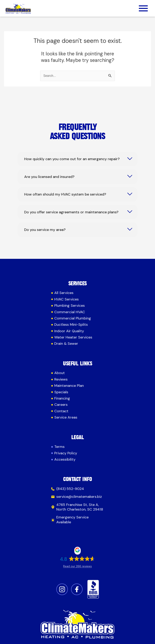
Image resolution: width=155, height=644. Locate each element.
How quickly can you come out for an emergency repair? (72, 159)
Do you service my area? (45, 230)
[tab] (77, 159)
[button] (143, 9)
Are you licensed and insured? (49, 177)
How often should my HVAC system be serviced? (65, 194)
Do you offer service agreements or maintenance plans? (71, 212)
